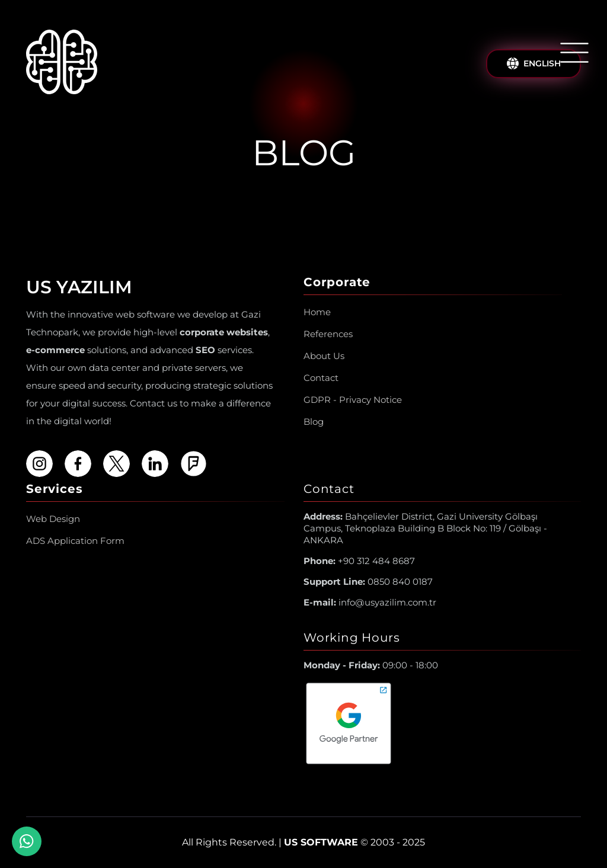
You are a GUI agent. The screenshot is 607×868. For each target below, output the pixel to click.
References (328, 334)
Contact (321, 378)
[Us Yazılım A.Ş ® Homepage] (62, 64)
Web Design (53, 519)
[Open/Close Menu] (574, 53)
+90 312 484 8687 (359, 561)
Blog (314, 422)
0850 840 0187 (368, 582)
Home (317, 312)
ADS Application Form (75, 541)
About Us (324, 356)
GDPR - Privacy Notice (353, 400)
